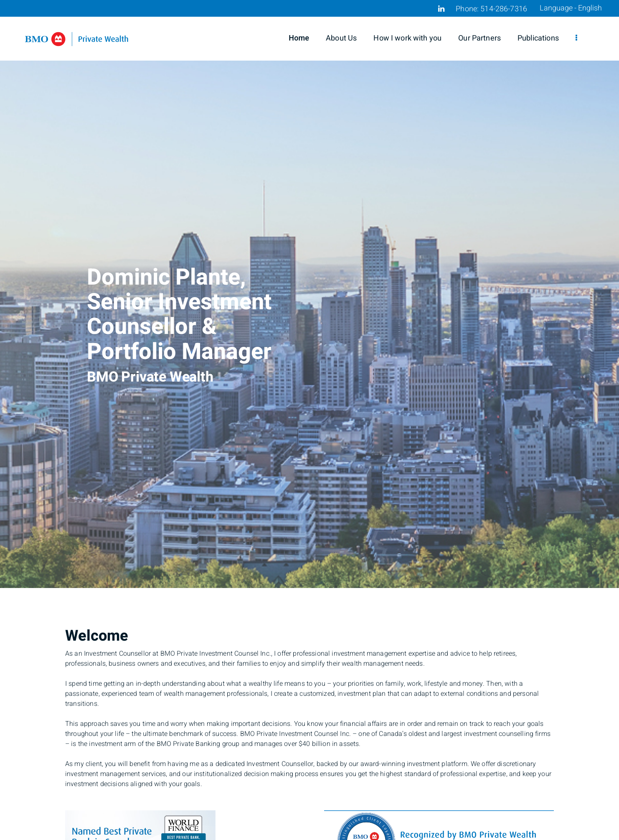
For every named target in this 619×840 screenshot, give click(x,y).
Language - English (571, 8)
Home (299, 38)
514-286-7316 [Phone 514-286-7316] (504, 9)
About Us (341, 38)
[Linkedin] (441, 9)
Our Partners (479, 38)
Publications (538, 38)
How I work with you (407, 38)
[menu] (576, 38)
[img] (309, 294)
